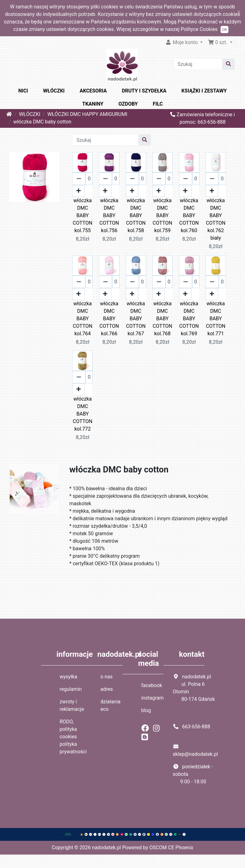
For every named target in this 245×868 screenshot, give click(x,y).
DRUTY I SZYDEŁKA (144, 91)
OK (225, 30)
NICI (23, 91)
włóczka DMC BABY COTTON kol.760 (189, 215)
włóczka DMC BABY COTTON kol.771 (216, 319)
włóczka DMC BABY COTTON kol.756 (109, 215)
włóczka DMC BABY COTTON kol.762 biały (216, 219)
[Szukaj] (198, 64)
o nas (107, 677)
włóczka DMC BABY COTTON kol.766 (109, 319)
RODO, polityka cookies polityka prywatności (73, 737)
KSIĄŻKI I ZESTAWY (204, 91)
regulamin (71, 689)
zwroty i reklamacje (72, 705)
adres (107, 689)
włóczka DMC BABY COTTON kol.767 (136, 319)
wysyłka (69, 677)
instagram (153, 698)
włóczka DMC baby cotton (42, 122)
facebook (152, 685)
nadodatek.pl (106, 848)
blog (146, 710)
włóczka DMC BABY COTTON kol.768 (163, 319)
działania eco (110, 705)
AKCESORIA (93, 91)
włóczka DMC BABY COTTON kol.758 (136, 215)
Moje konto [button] (182, 42)
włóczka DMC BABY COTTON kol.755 (83, 215)
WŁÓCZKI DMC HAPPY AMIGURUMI (87, 114)
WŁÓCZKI (54, 91)
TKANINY (93, 104)
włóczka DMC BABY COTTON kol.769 (189, 319)
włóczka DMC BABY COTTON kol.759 (163, 215)
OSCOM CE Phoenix (171, 848)
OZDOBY (128, 104)
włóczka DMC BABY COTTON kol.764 (83, 319)
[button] (220, 42)
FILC (158, 104)
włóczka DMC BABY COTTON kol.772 (83, 414)
